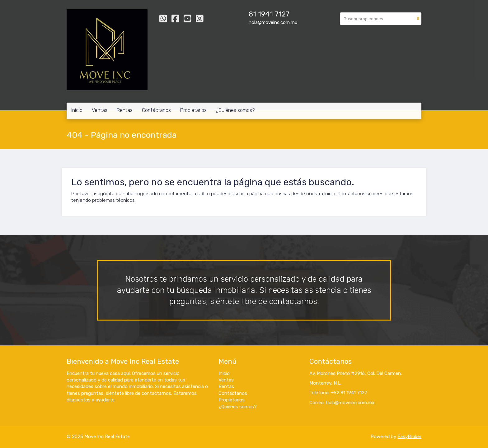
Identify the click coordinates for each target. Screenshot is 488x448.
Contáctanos (156, 110)
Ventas (100, 110)
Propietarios (193, 110)
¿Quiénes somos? (235, 110)
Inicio (77, 110)
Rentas (125, 110)
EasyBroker (409, 436)
